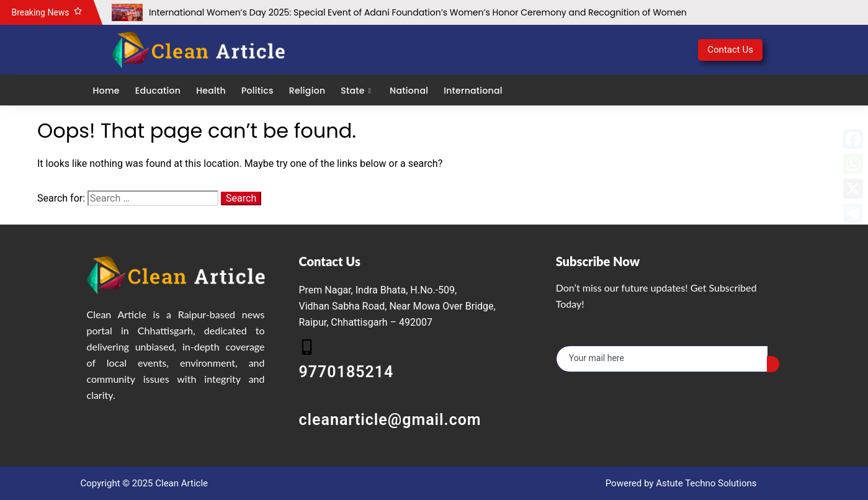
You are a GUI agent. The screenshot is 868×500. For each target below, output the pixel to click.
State (357, 91)
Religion (307, 91)
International (473, 91)
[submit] (773, 364)
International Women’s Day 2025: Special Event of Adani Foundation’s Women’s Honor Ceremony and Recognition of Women (418, 12)
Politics (257, 91)
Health (211, 91)
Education (158, 91)
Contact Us (730, 50)
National (409, 91)
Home (106, 91)
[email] (662, 359)
